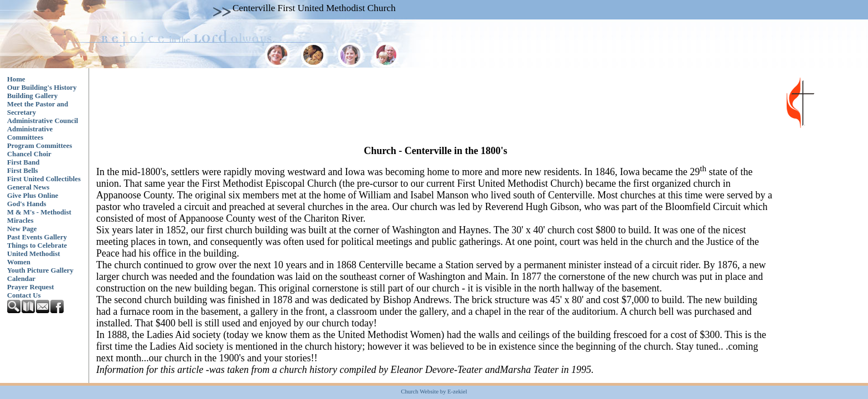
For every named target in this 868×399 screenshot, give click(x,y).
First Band (24, 162)
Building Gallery (32, 96)
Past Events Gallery (37, 237)
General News (28, 187)
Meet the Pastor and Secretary (38, 108)
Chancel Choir (29, 154)
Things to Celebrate (37, 245)
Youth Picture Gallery (40, 270)
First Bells (23, 171)
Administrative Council (43, 121)
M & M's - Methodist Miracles (39, 216)
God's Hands (27, 204)
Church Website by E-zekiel (434, 392)
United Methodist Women (34, 258)
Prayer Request (31, 287)
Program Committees (40, 146)
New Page (22, 229)
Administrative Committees (30, 133)
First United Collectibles (44, 179)
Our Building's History (42, 88)
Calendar (21, 279)
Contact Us (24, 295)
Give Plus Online (33, 196)
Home (16, 79)
